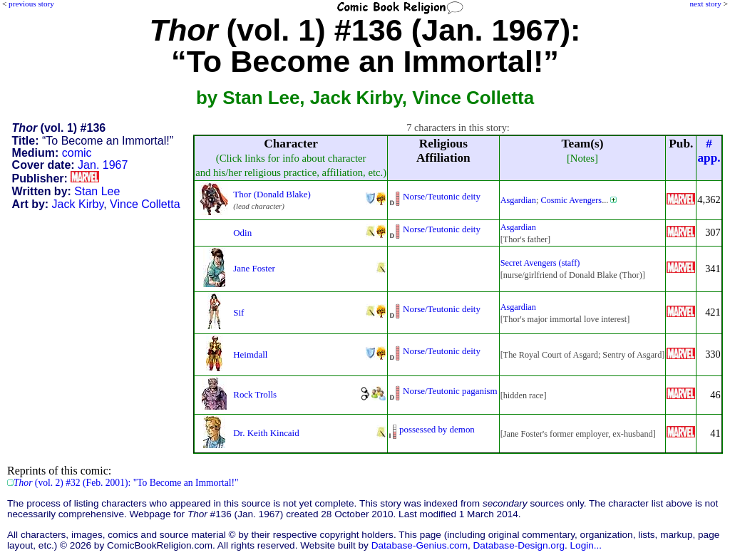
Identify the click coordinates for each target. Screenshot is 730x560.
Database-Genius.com (420, 545)
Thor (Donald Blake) (272, 194)
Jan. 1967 (103, 165)
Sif (238, 312)
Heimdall (250, 354)
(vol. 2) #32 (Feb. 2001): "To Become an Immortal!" (126, 483)
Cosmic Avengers (571, 200)
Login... (586, 545)
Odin (242, 233)
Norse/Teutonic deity (442, 196)
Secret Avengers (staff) (540, 263)
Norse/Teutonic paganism (450, 391)
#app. (709, 151)
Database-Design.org (519, 545)
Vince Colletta (145, 204)
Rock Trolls (255, 394)
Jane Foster (254, 268)
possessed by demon (437, 429)
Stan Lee (97, 191)
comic (77, 153)
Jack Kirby (78, 204)
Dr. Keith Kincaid (266, 433)
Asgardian (518, 200)
